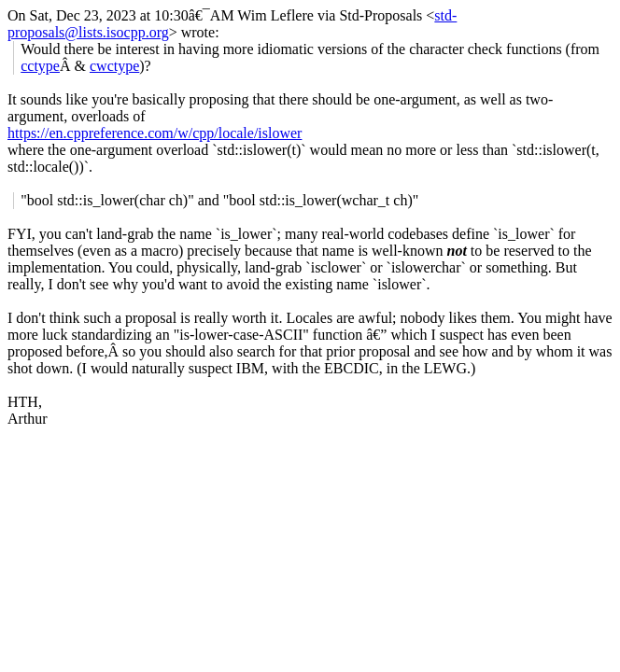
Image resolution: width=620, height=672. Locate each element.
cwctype (114, 66)
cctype (40, 66)
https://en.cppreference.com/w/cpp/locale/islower (155, 133)
